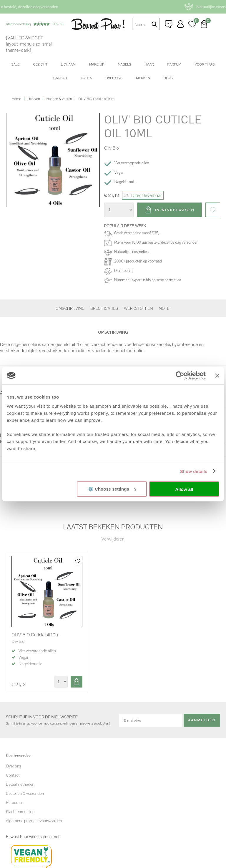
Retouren (14, 802)
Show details (194, 471)
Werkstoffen (138, 308)
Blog (168, 78)
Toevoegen (77, 682)
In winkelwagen (175, 210)
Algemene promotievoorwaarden (34, 821)
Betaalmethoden (20, 784)
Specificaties (104, 308)
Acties (86, 78)
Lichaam (68, 64)
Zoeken (154, 24)
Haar (149, 64)
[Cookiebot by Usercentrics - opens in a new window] (180, 375)
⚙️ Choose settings (112, 489)
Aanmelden (202, 720)
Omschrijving (70, 308)
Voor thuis (205, 64)
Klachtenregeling (20, 812)
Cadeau (60, 78)
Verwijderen (113, 539)
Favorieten (213, 210)
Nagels (124, 64)
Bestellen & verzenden (25, 793)
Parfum (174, 64)
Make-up (97, 64)
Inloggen (180, 24)
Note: (165, 308)
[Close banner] (217, 375)
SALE (16, 64)
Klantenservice (169, 24)
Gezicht (40, 64)
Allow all (184, 489)
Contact (13, 775)
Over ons (114, 78)
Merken (143, 78)
